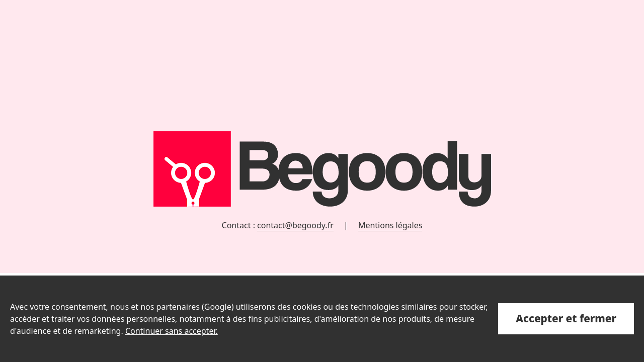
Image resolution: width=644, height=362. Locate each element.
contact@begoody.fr (295, 225)
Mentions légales (390, 225)
